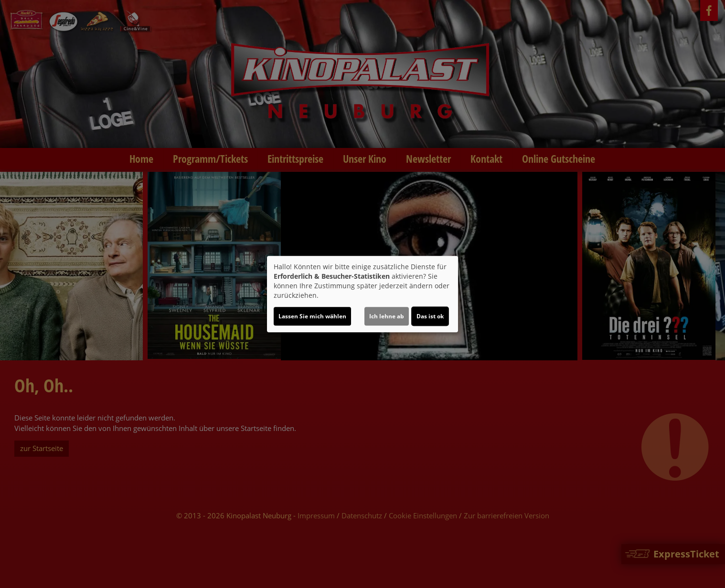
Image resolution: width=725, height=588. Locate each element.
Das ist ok (430, 316)
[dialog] (362, 294)
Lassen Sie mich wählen (312, 316)
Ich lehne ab (387, 316)
